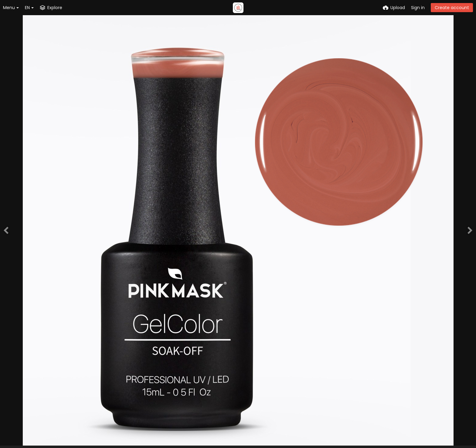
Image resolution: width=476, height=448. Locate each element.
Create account (452, 8)
